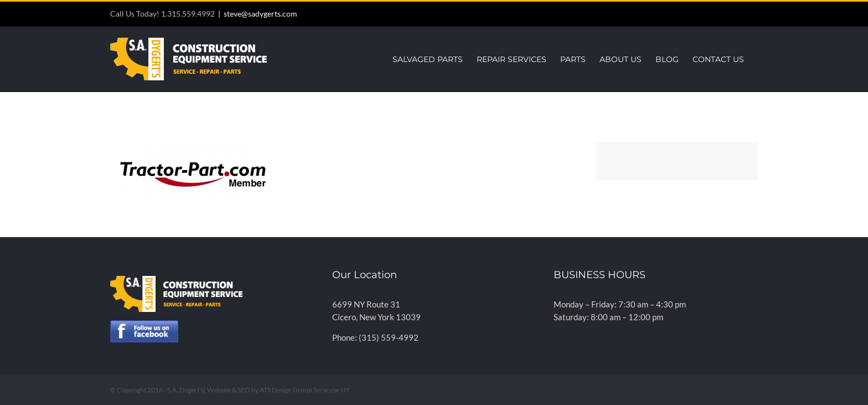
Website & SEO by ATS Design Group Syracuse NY (278, 390)
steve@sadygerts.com (260, 14)
